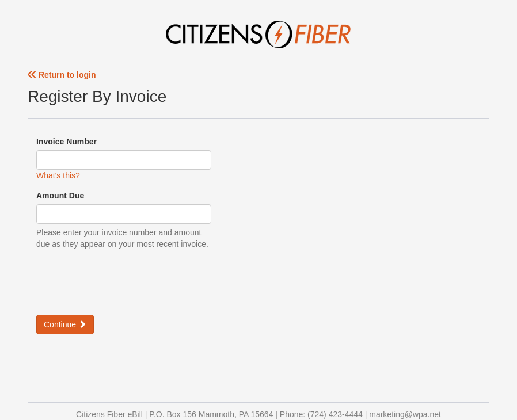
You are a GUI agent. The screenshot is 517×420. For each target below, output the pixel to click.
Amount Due (60, 196)
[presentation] (124, 281)
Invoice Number (66, 142)
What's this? (58, 175)
